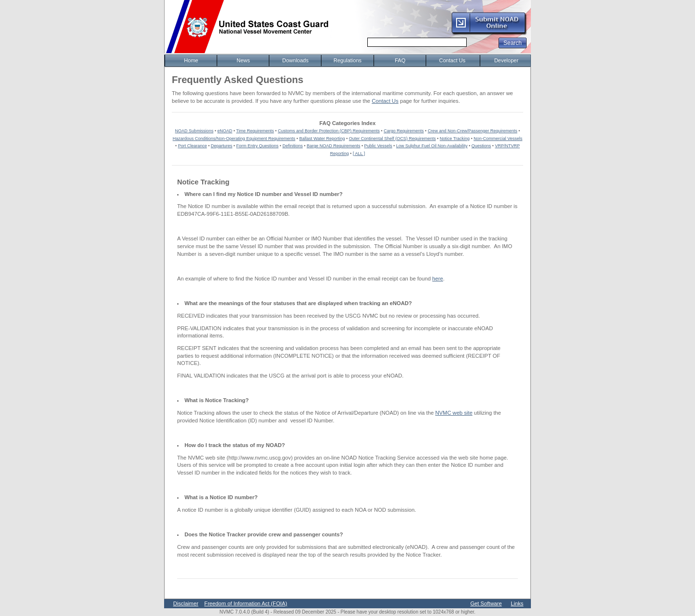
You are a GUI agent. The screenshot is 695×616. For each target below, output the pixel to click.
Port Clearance (193, 146)
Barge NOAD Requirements (333, 146)
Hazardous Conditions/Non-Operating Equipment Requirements (234, 139)
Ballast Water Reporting (322, 139)
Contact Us (385, 101)
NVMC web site (454, 413)
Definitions (292, 146)
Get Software (486, 603)
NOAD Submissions (195, 131)
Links (517, 603)
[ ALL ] (359, 154)
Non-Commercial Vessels (498, 139)
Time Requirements (255, 131)
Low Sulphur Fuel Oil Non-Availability (432, 146)
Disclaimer (186, 603)
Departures (222, 146)
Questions (481, 146)
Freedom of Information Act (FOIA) (246, 603)
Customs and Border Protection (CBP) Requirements (329, 131)
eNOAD (225, 131)
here (438, 279)
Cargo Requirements (404, 131)
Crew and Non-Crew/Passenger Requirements (473, 131)
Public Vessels (378, 146)
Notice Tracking (455, 139)
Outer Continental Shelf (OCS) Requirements (392, 139)
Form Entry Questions (258, 146)
